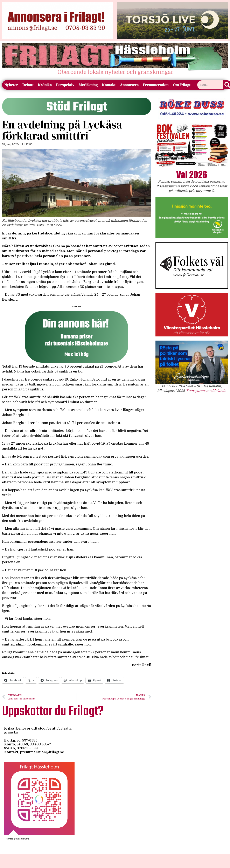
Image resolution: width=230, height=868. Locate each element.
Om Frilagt (182, 85)
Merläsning (88, 85)
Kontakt (109, 85)
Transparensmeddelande (206, 391)
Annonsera (129, 85)
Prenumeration (156, 85)
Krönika (45, 85)
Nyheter (11, 85)
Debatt (28, 85)
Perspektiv (65, 85)
